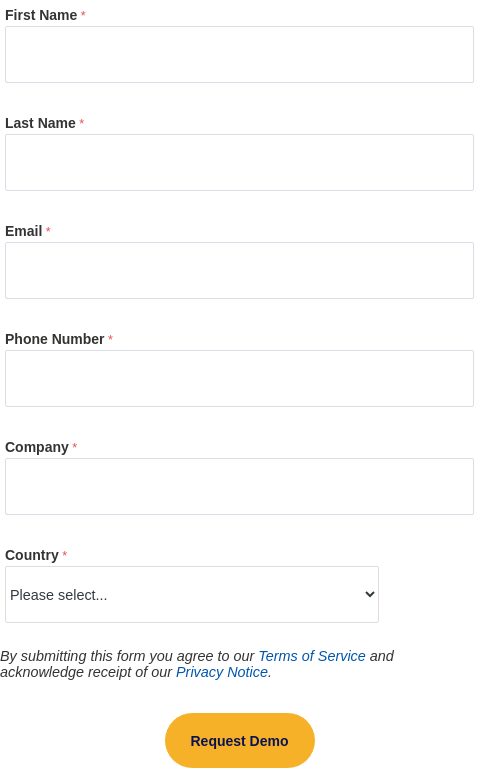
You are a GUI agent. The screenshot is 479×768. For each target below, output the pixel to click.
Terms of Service (311, 656)
